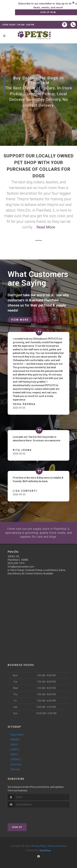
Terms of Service (57, 846)
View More (20, 320)
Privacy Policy (39, 846)
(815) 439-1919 (16, 563)
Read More (46, 227)
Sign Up (17, 827)
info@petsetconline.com (21, 566)
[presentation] (26, 814)
